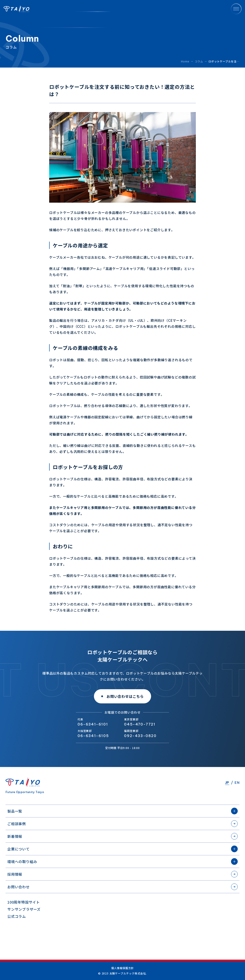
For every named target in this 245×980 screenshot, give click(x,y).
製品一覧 (15, 811)
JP (227, 783)
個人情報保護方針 (122, 968)
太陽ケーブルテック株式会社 (17, 9)
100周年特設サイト (24, 902)
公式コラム (17, 916)
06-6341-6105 (93, 736)
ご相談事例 (17, 824)
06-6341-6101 (93, 724)
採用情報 (15, 874)
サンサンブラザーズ (24, 909)
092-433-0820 (140, 736)
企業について (18, 849)
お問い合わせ (18, 887)
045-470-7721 (140, 724)
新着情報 (15, 836)
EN (237, 783)
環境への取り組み (22, 862)
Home (185, 61)
